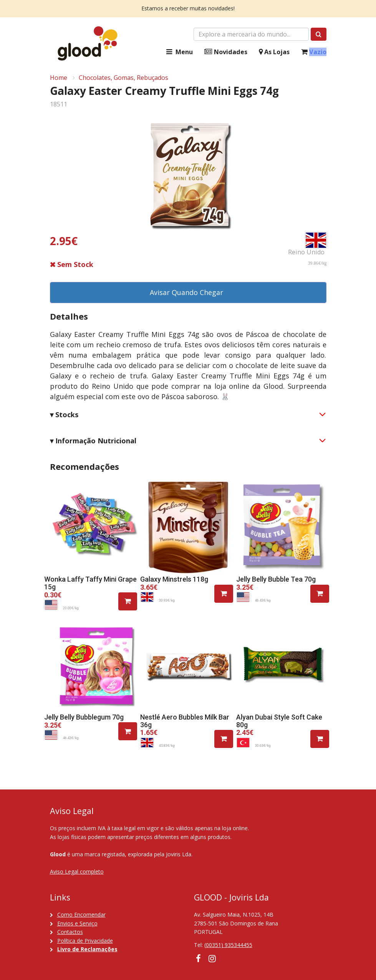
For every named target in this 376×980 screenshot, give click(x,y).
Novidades (226, 52)
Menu (179, 52)
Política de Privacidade (85, 941)
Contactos (70, 932)
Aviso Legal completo (77, 871)
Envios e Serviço (77, 923)
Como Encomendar (81, 915)
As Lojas (274, 52)
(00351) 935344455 (228, 945)
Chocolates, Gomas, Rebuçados (123, 78)
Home (59, 78)
